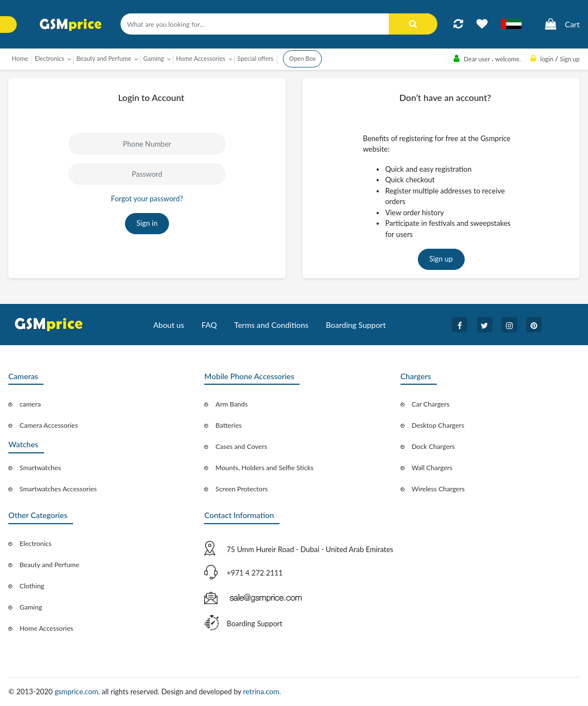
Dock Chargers (433, 446)
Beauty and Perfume (49, 565)
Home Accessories (46, 628)
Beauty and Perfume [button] (104, 58)
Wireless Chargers (438, 489)
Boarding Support (356, 325)
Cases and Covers (241, 446)
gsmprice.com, (78, 692)
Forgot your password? (147, 199)
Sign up (441, 259)
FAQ (209, 325)
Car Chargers (431, 404)
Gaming (31, 607)
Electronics (36, 543)
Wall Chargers (432, 468)
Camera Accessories (49, 425)
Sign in (147, 223)
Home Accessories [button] (201, 58)
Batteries (228, 425)
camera (30, 404)
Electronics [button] (49, 58)
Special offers (256, 58)
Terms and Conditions (271, 325)
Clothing (32, 586)
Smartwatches (40, 468)
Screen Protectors (242, 489)
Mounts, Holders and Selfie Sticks (264, 468)
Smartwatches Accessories (58, 489)
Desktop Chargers (438, 425)
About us (169, 325)
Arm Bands (232, 404)
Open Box (302, 58)
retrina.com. (262, 692)
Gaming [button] (154, 58)
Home (20, 58)
